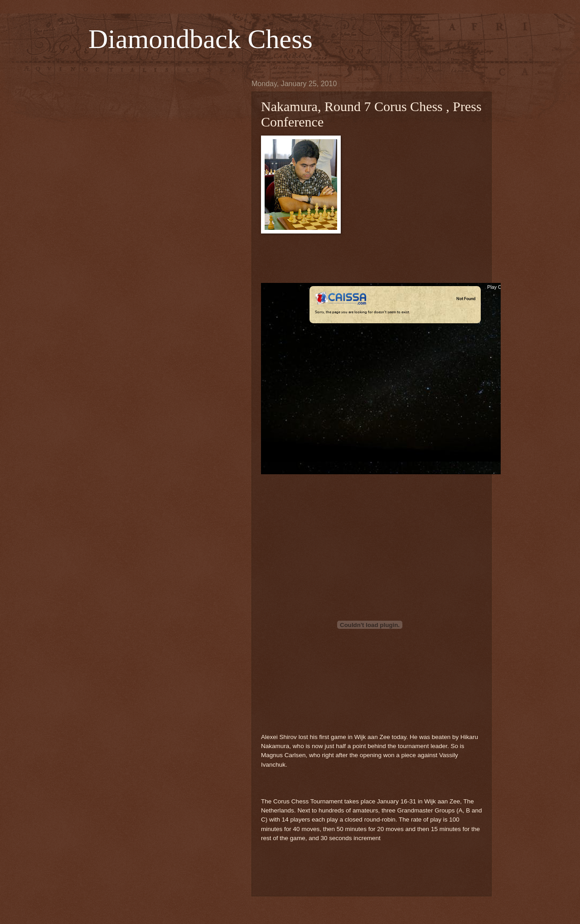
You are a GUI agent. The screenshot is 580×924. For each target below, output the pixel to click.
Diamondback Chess (201, 39)
